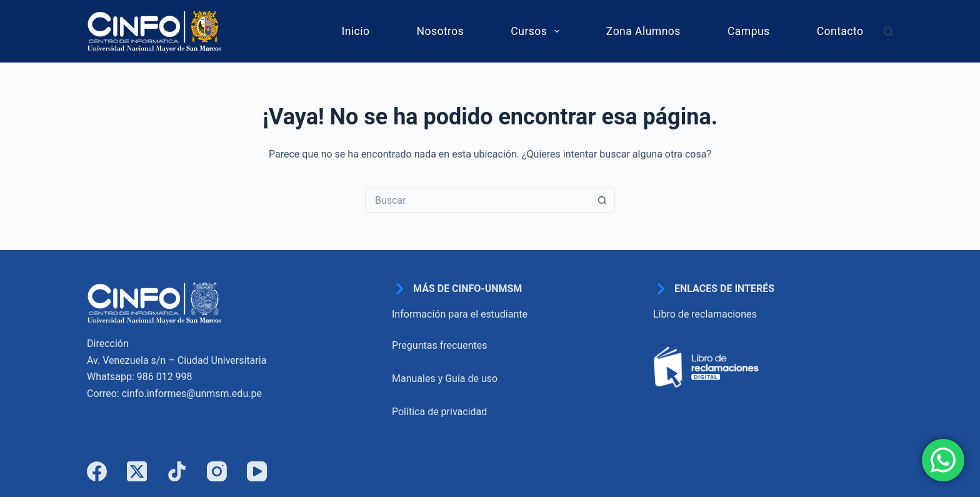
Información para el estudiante (460, 314)
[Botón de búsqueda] (602, 200)
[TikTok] (177, 471)
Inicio (356, 31)
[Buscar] (888, 32)
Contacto (840, 31)
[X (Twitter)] (137, 471)
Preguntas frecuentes (439, 345)
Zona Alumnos (643, 31)
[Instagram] (217, 471)
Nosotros (440, 31)
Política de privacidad (439, 412)
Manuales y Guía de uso (445, 379)
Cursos (537, 31)
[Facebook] (97, 471)
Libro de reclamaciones (705, 314)
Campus (749, 31)
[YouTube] (257, 471)
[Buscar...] (477, 200)
